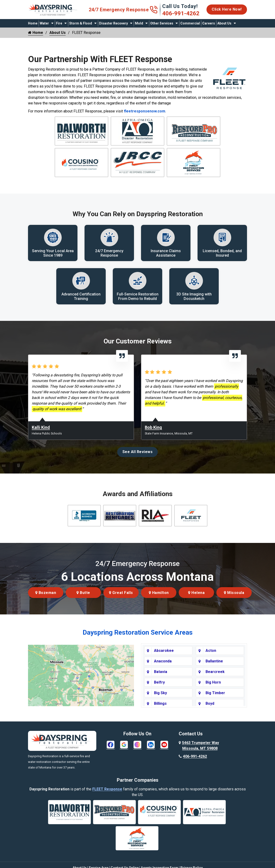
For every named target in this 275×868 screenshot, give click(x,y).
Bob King (153, 435)
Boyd (210, 711)
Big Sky (160, 700)
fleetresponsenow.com (145, 111)
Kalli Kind (41, 435)
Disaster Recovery (113, 23)
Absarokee (164, 658)
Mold (139, 23)
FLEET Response (107, 796)
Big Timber (215, 700)
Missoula (234, 600)
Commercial (190, 23)
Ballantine (214, 668)
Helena (196, 600)
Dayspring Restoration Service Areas (138, 640)
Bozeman (46, 600)
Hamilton (159, 600)
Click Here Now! (227, 9)
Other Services (162, 23)
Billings (160, 711)
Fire (59, 23)
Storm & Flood (81, 23)
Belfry (159, 690)
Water (44, 23)
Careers (209, 23)
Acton (211, 658)
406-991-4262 (181, 13)
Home (33, 23)
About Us (224, 23)
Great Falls (121, 600)
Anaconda (163, 668)
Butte (83, 600)
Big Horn (213, 690)
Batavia (161, 679)
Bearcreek (215, 679)
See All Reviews (138, 459)
